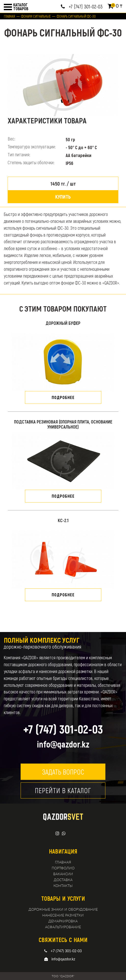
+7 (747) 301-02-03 (86, 6)
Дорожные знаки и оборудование (63, 909)
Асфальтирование (63, 927)
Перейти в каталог (63, 790)
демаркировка (63, 921)
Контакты (63, 886)
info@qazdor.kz (63, 744)
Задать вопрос (63, 772)
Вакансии (63, 874)
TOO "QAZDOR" (63, 976)
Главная (9, 16)
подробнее (63, 397)
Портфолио (63, 868)
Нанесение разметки (63, 915)
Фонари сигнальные (36, 16)
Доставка (63, 880)
